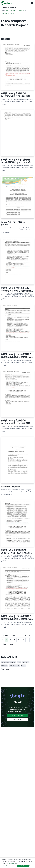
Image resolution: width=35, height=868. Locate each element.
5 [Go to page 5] (26, 636)
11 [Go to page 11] (19, 640)
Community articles (7, 14)
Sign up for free (18, 715)
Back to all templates (9, 7)
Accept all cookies (23, 866)
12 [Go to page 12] (23, 640)
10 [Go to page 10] (14, 640)
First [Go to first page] (5, 636)
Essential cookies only (9, 866)
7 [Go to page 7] (3, 640)
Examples (21, 11)
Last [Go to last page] (12, 644)
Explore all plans (18, 720)
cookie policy (13, 863)
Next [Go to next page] (5, 644)
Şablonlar (13, 11)
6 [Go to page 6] (29, 636)
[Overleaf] (7, 3)
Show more (6, 669)
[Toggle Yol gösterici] (32, 3)
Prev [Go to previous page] (13, 636)
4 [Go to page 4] (22, 636)
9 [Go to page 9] (10, 640)
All (7, 11)
